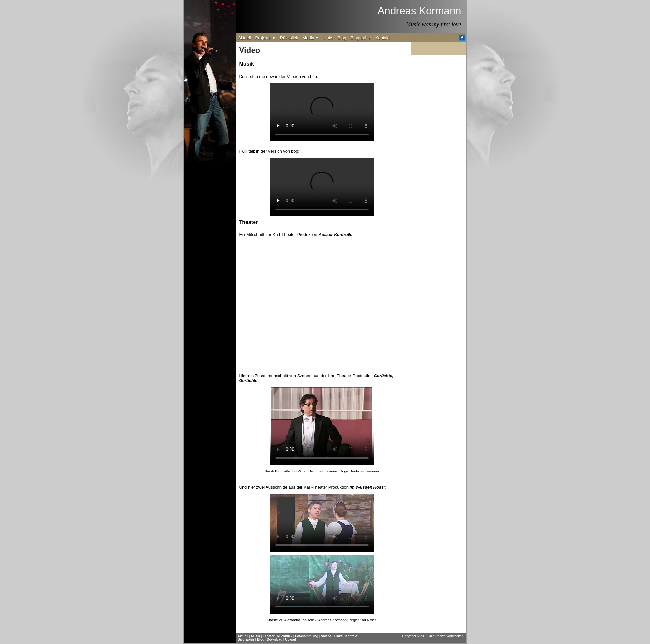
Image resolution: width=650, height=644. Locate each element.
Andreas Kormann (420, 11)
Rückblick (289, 38)
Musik (255, 636)
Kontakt (383, 38)
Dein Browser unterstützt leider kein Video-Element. (322, 426)
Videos (326, 636)
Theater (269, 636)
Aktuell (245, 38)
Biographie (361, 38)
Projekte (266, 38)
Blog (342, 38)
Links (328, 38)
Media (311, 38)
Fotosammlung (307, 636)
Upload (290, 640)
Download (275, 640)
